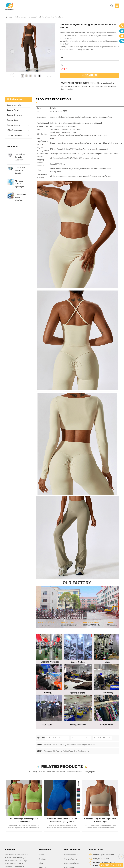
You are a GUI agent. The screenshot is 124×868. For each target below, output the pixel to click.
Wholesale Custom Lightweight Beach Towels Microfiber (20, 184)
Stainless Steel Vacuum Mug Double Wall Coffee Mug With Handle (69, 745)
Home (10, 17)
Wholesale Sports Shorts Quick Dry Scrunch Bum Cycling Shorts (62, 820)
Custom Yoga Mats (15, 135)
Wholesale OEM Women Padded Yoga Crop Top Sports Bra (67, 751)
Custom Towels (13, 110)
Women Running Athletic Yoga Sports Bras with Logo (100, 820)
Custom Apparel (20, 17)
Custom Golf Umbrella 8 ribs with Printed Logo (20, 171)
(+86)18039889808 (101, 859)
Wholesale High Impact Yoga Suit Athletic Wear (24, 820)
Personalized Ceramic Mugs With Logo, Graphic (20, 157)
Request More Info (89, 75)
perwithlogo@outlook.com (104, 855)
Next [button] (117, 807)
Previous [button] (7, 807)
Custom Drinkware (14, 115)
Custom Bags (12, 120)
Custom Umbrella (14, 105)
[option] (31, 48)
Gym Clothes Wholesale (102, 738)
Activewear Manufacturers (81, 738)
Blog (41, 863)
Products (43, 859)
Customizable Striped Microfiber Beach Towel (20, 197)
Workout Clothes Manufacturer (57, 738)
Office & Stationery (14, 130)
